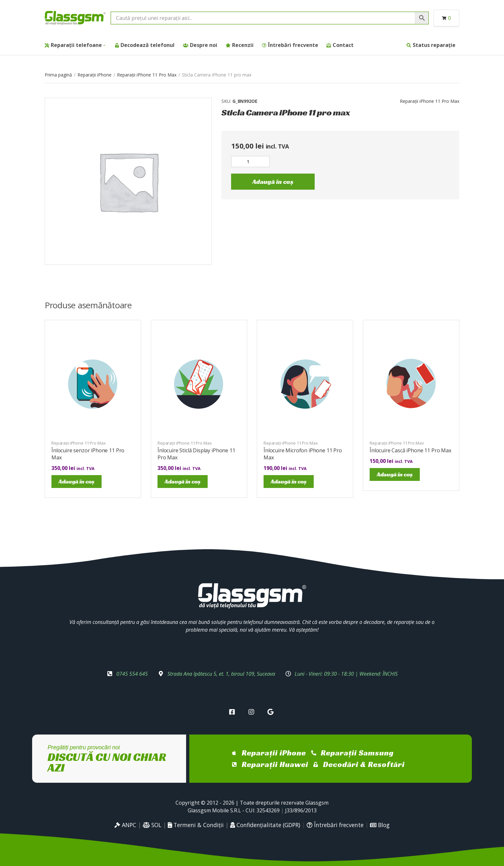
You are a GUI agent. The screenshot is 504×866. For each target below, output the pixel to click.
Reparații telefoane (76, 45)
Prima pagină (58, 75)
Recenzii (243, 45)
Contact (343, 45)
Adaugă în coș (273, 182)
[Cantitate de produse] (250, 162)
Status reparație (434, 45)
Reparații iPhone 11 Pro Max (147, 75)
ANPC (125, 825)
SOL (152, 825)
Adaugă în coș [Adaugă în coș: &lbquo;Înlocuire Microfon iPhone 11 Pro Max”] (289, 481)
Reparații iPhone (94, 75)
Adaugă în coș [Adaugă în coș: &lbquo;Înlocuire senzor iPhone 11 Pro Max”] (76, 481)
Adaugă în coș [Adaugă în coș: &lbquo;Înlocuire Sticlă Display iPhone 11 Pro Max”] (183, 481)
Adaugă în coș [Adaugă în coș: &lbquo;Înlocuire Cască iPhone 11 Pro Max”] (395, 474)
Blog (380, 825)
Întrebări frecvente (293, 45)
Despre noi (204, 45)
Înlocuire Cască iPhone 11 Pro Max (410, 450)
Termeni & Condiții (196, 825)
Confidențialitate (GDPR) (265, 825)
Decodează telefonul (148, 45)
